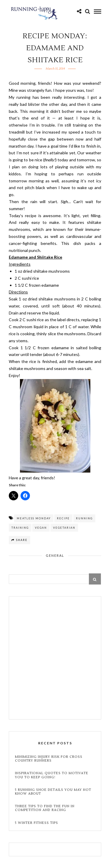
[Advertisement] (55, 659)
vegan (41, 528)
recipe (63, 518)
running (84, 518)
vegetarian (64, 528)
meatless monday (34, 518)
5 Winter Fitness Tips (37, 823)
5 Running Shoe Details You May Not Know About (53, 792)
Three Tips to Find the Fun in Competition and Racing (45, 808)
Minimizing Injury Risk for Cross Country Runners (49, 759)
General (55, 555)
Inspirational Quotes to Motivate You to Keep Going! (52, 775)
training (20, 528)
